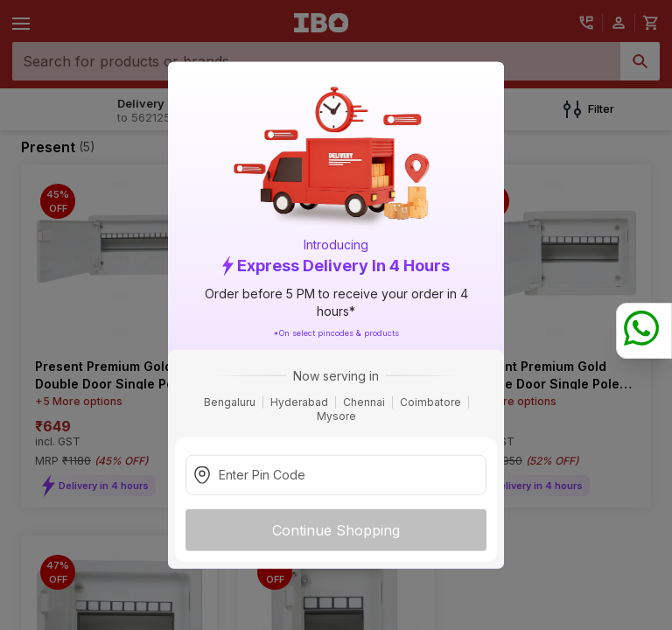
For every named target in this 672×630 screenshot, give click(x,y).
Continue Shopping (336, 529)
